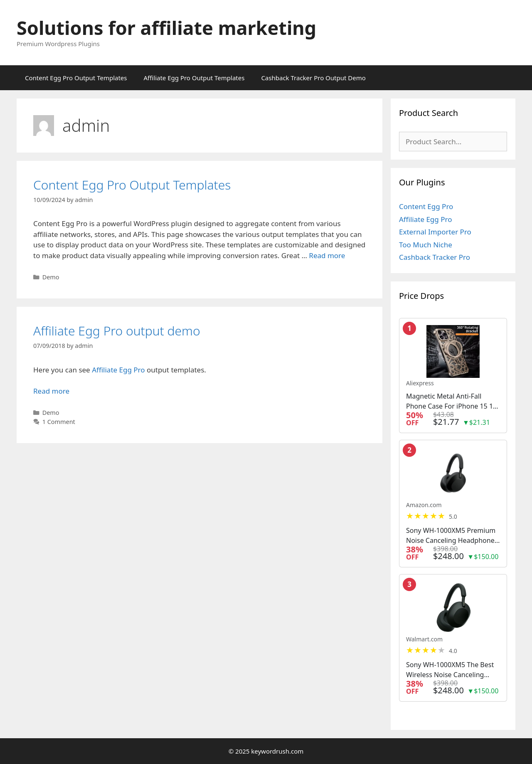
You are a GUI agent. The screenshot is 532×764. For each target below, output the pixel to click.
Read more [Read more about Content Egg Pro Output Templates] (327, 255)
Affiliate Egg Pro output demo (117, 331)
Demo (51, 277)
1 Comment (59, 422)
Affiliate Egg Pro (118, 370)
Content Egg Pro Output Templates (76, 78)
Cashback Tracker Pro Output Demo (313, 78)
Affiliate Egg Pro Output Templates (194, 78)
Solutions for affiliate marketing (166, 28)
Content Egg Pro (426, 206)
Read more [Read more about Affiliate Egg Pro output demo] (51, 391)
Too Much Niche (426, 245)
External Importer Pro (435, 232)
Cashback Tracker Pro (435, 257)
